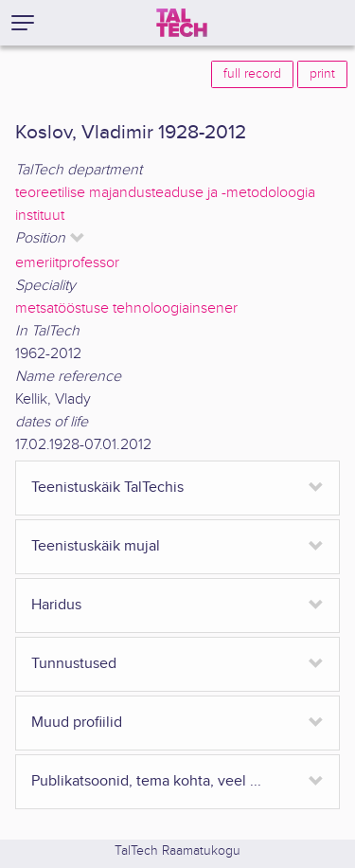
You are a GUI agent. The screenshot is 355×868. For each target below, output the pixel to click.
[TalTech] (182, 23)
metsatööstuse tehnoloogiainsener (126, 308)
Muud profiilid (77, 723)
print (322, 74)
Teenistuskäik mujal (96, 546)
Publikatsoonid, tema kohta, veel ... (146, 781)
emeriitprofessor (67, 263)
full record (252, 74)
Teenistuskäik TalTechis (107, 488)
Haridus (56, 605)
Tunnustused (74, 664)
